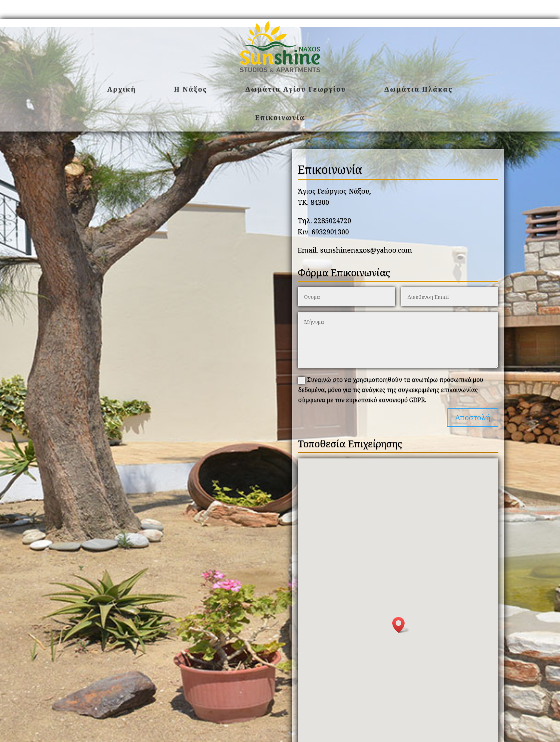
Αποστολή (473, 418)
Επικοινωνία (280, 117)
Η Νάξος (191, 89)
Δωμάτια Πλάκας (418, 89)
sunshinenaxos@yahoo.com (366, 250)
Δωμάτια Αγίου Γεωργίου (296, 89)
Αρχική (122, 89)
